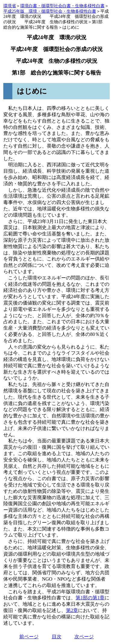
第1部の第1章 (90, 598)
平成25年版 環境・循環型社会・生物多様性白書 (50, 11)
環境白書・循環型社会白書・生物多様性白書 (62, 6)
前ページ (29, 637)
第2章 (72, 610)
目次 (57, 637)
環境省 (10, 6)
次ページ (84, 637)
